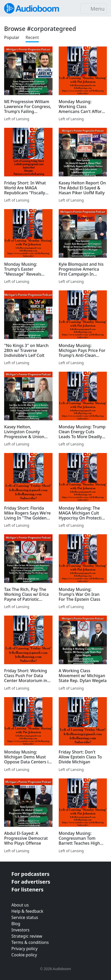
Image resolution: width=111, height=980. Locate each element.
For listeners (27, 889)
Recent (32, 37)
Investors (20, 930)
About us (20, 905)
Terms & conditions (30, 942)
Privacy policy (24, 949)
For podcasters (30, 874)
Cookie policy (24, 955)
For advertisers (31, 882)
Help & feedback (27, 911)
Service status (25, 917)
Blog (16, 924)
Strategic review (27, 936)
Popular (12, 37)
